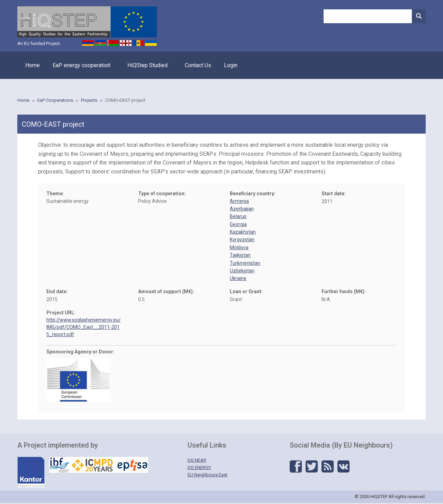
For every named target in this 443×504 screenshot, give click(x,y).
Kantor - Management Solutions (31, 473)
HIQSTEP (87, 26)
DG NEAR (197, 461)
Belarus (238, 217)
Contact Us (214, 68)
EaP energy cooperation (85, 68)
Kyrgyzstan (242, 241)
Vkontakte (343, 468)
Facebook (296, 468)
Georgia (238, 225)
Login (250, 68)
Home (33, 68)
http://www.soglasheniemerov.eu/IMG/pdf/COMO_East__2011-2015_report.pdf (84, 328)
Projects (89, 101)
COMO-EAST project (125, 101)
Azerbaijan (242, 209)
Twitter (312, 468)
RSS (328, 468)
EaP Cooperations (55, 101)
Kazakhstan (243, 233)
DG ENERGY (199, 468)
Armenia (239, 202)
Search (419, 16)
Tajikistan (240, 256)
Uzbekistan (242, 272)
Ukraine (238, 279)
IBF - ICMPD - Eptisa (99, 466)
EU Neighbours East (207, 475)
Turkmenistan (245, 264)
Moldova (239, 248)
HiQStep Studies (157, 68)
